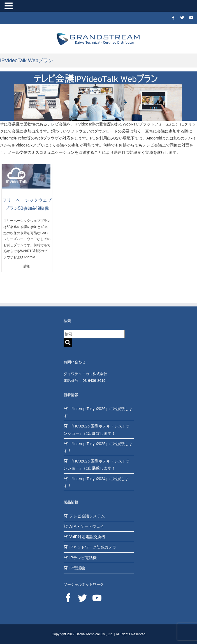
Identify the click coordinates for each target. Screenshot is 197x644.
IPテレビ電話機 (83, 558)
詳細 (27, 266)
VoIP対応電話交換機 (87, 537)
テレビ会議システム (87, 516)
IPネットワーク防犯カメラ (93, 547)
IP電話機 (77, 568)
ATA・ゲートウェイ (87, 526)
